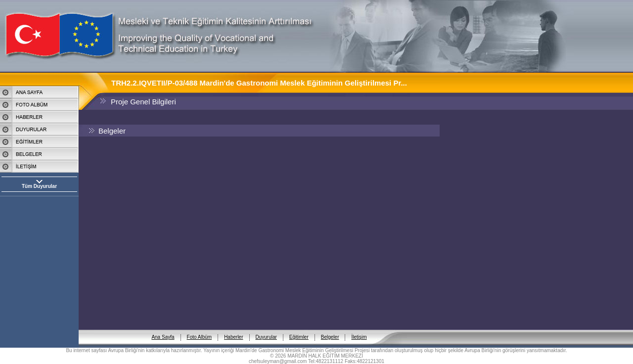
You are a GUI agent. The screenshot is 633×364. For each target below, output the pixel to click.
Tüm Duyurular (39, 186)
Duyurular (266, 329)
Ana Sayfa (163, 329)
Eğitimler (299, 329)
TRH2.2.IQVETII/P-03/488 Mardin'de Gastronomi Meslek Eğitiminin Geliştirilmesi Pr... (259, 83)
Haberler (233, 329)
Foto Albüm (200, 329)
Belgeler (330, 329)
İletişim (359, 329)
